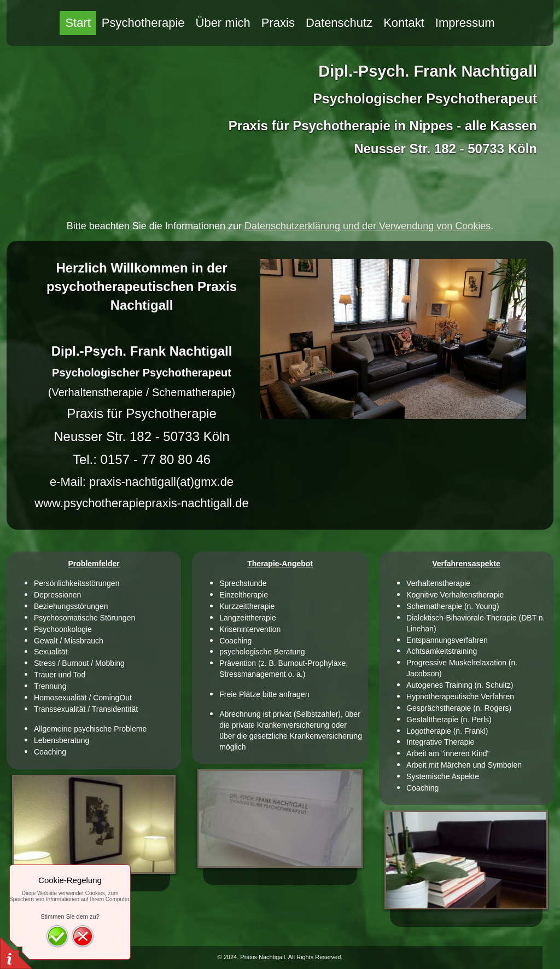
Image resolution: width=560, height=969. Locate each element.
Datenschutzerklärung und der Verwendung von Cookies (367, 226)
